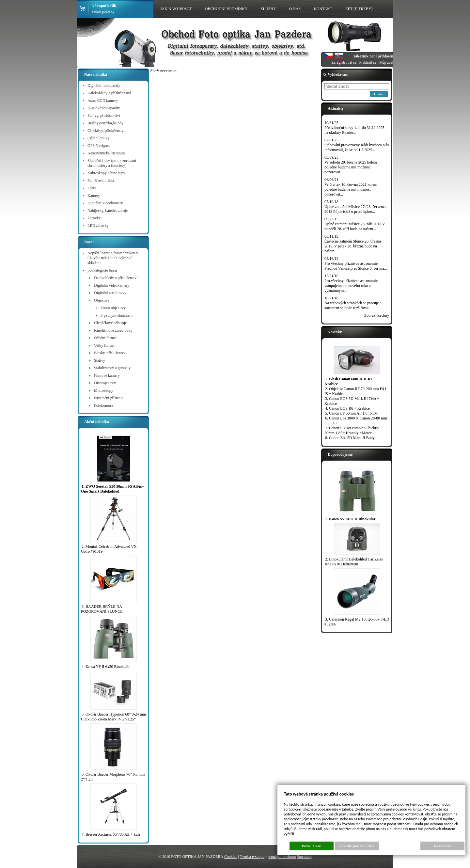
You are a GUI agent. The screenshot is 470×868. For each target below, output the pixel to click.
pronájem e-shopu (282, 857)
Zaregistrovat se (344, 62)
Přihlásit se (368, 62)
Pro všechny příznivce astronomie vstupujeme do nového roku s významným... (351, 286)
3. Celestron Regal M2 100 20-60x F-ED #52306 (357, 622)
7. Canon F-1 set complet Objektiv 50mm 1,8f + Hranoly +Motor (352, 430)
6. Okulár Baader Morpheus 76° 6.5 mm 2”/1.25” (113, 777)
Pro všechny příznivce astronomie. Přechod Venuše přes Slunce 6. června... (356, 266)
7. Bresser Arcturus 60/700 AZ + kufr (111, 834)
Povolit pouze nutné (357, 846)
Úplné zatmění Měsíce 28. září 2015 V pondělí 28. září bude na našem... (355, 226)
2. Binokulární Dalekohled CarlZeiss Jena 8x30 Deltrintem (354, 562)
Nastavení (442, 846)
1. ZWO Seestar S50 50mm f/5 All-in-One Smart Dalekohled (112, 489)
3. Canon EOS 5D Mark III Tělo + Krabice (352, 401)
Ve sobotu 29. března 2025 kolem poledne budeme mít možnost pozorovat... (351, 167)
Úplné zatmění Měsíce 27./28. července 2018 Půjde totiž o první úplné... (355, 209)
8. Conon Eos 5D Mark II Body (350, 438)
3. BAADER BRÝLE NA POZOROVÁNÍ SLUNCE (102, 609)
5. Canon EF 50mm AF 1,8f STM (351, 413)
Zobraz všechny (377, 315)
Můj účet (386, 62)
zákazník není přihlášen (373, 56)
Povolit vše (312, 846)
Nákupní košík (104, 6)
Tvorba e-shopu (252, 857)
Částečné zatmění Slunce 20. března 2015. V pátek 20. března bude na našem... (353, 246)
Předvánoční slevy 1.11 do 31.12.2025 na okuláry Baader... (354, 130)
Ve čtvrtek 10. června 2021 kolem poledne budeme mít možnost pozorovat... (351, 189)
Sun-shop (304, 857)
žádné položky (103, 11)
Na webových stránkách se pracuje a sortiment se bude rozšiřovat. (353, 305)
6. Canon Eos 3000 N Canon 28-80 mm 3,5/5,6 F (356, 421)
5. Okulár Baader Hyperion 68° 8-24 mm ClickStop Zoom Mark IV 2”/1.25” (113, 717)
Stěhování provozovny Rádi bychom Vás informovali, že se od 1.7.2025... (357, 147)
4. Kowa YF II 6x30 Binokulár (106, 667)
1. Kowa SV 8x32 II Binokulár (350, 519)
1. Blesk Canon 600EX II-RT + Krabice (350, 381)
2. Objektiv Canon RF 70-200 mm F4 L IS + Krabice (356, 391)
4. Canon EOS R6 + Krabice (347, 408)
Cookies (231, 857)
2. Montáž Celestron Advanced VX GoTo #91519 (109, 549)
